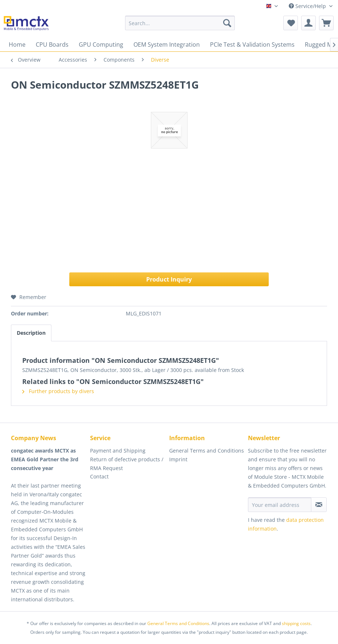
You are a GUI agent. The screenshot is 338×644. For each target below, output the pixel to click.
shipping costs (296, 623)
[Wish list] (291, 23)
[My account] (308, 23)
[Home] (17, 44)
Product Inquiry (169, 279)
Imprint (178, 459)
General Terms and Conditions (207, 451)
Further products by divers (58, 391)
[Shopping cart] (326, 23)
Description (31, 333)
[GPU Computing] (101, 44)
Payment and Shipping (118, 451)
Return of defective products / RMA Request (127, 464)
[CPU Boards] (52, 44)
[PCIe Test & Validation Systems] (252, 44)
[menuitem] (180, 23)
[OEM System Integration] (167, 44)
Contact (99, 476)
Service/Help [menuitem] (308, 6)
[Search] (227, 23)
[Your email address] (279, 505)
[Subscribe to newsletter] (319, 505)
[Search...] (180, 23)
